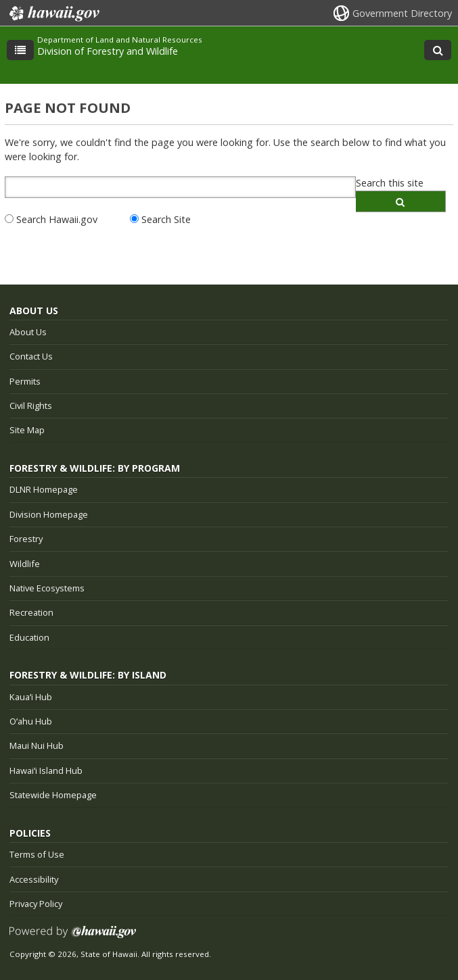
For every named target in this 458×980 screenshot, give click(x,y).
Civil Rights (31, 406)
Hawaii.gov (53, 14)
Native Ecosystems (47, 588)
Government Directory (402, 13)
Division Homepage (49, 514)
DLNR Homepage (44, 489)
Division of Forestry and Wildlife (108, 51)
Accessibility (34, 879)
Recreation (31, 612)
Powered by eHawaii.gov (73, 937)
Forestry (26, 539)
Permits (25, 381)
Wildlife (25, 564)
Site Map (27, 430)
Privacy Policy (36, 904)
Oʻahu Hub (31, 721)
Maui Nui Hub (37, 745)
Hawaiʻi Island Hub (46, 770)
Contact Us (31, 356)
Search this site (390, 183)
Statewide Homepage (53, 795)
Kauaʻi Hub (31, 697)
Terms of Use (37, 854)
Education (29, 637)
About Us (28, 332)
